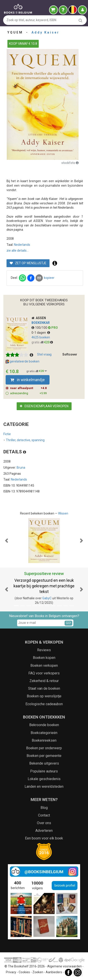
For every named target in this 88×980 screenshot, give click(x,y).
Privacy (11, 972)
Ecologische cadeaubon (44, 704)
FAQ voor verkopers (44, 673)
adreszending (28, 393)
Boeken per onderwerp (44, 748)
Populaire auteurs (44, 771)
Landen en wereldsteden (44, 786)
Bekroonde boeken (44, 725)
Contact (44, 815)
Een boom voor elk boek (44, 838)
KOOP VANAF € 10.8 (23, 44)
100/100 (40, 328)
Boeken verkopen (44, 666)
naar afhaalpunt (28, 388)
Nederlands (22, 245)
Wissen (63, 513)
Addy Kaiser (45, 32)
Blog (44, 808)
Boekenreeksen (44, 740)
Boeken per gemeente (44, 756)
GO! (68, 623)
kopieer (49, 278)
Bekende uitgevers (44, 763)
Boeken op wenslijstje (44, 696)
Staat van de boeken (44, 688)
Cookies (24, 972)
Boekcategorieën (44, 733)
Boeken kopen (44, 658)
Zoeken (38, 972)
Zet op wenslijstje (28, 263)
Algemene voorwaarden (64, 966)
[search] (80, 20)
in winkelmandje (28, 380)
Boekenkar (41, 323)
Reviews (44, 650)
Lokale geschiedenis (44, 779)
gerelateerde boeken (23, 362)
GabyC (47, 598)
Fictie (7, 434)
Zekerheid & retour (44, 681)
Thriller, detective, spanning (24, 440)
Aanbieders (54, 972)
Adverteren (44, 831)
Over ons (44, 823)
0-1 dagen (41, 333)
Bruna (21, 468)
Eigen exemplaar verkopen (44, 406)
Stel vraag (44, 354)
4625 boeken (41, 337)
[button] (7, 541)
